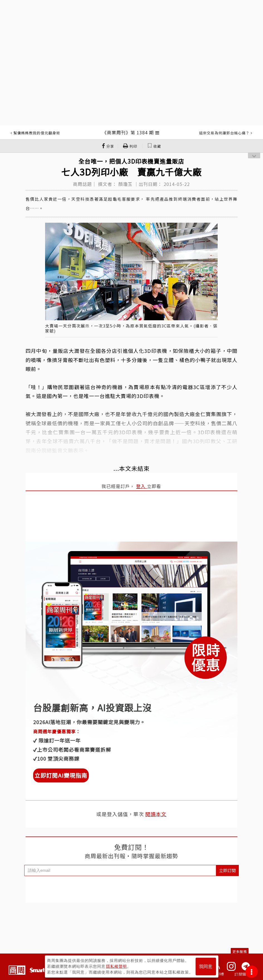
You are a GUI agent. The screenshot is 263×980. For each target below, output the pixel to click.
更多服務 (240, 951)
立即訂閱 (227, 870)
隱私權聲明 (116, 966)
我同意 (206, 966)
